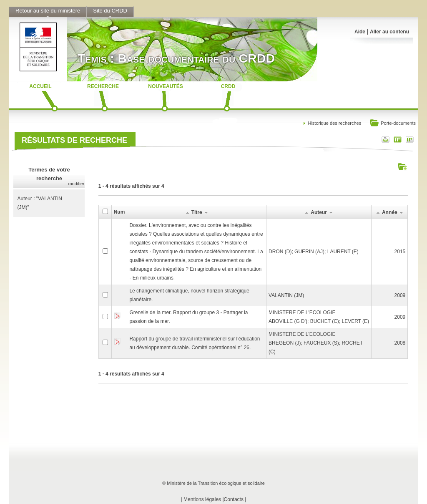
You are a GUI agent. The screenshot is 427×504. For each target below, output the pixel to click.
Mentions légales (202, 499)
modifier (76, 184)
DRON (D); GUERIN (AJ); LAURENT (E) (314, 252)
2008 (400, 343)
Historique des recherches (334, 123)
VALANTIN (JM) (286, 295)
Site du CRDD (110, 11)
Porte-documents (393, 124)
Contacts (234, 499)
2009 (400, 295)
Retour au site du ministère (48, 11)
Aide (360, 32)
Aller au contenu (389, 32)
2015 (400, 252)
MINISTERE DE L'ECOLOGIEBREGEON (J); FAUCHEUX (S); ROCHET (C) (316, 343)
